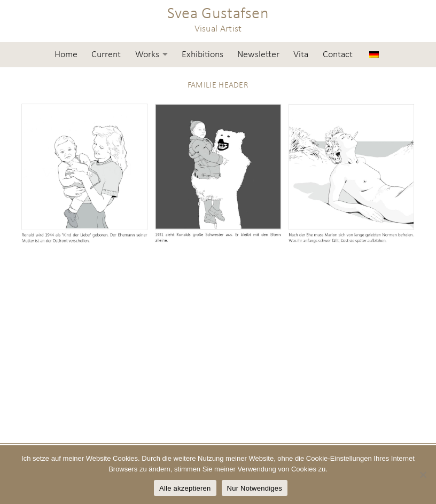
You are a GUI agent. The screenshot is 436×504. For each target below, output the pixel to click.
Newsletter (258, 55)
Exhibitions (203, 55)
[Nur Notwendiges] (423, 475)
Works (147, 55)
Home (66, 55)
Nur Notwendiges (255, 488)
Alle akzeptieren (185, 488)
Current (106, 55)
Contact (338, 55)
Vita (301, 55)
